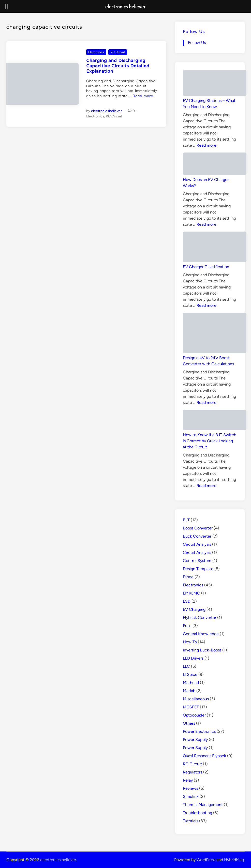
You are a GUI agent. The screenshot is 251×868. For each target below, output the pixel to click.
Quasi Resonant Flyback (204, 756)
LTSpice (190, 674)
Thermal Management (203, 805)
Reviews (190, 788)
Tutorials (190, 821)
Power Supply (195, 740)
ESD (187, 601)
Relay (188, 780)
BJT (186, 520)
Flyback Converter (200, 618)
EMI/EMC (191, 593)
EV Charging (194, 609)
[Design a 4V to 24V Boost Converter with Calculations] (215, 334)
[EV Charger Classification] (215, 248)
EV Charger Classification (206, 267)
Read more (143, 95)
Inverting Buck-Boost (202, 650)
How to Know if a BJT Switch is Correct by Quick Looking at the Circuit (210, 441)
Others (189, 723)
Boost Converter (198, 528)
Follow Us (194, 32)
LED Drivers (193, 658)
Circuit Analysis (197, 544)
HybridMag (234, 860)
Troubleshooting (197, 813)
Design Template (198, 569)
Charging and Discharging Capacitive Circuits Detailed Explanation (118, 66)
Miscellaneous (196, 699)
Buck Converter (197, 536)
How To (190, 642)
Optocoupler (194, 715)
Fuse (187, 626)
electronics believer (58, 860)
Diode (188, 577)
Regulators (193, 772)
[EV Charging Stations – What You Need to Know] (215, 84)
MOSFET (191, 707)
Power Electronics (199, 731)
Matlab (189, 691)
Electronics (96, 52)
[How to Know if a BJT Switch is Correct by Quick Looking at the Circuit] (215, 421)
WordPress (206, 860)
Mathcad (191, 683)
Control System (197, 561)
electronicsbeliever (106, 111)
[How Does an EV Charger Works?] (215, 165)
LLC (186, 666)
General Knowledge (201, 634)
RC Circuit (118, 52)
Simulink (191, 796)
